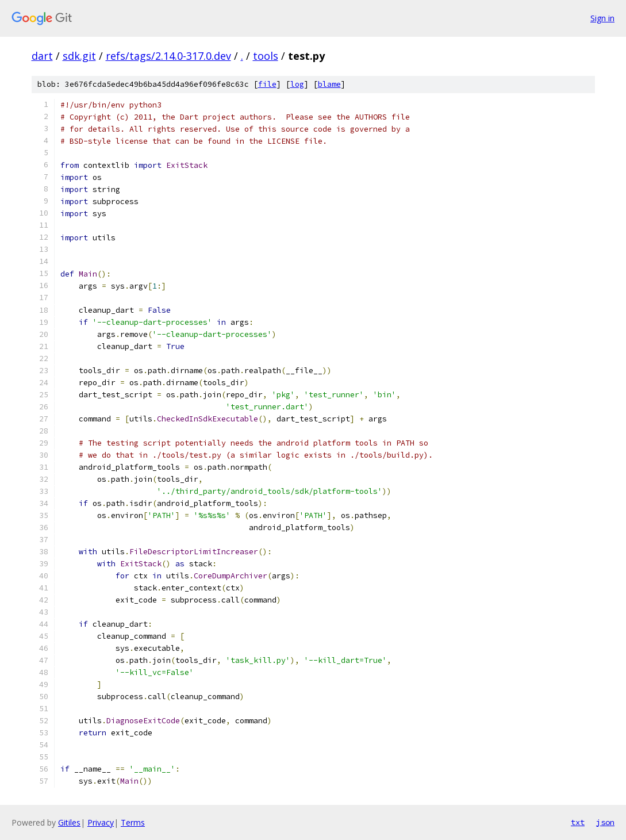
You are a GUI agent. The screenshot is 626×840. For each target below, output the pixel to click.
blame (329, 84)
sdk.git (79, 56)
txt (578, 822)
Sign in (602, 18)
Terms (133, 822)
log (297, 84)
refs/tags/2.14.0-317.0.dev (168, 56)
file (267, 84)
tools (266, 56)
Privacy (101, 822)
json (605, 822)
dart (42, 56)
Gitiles (69, 822)
